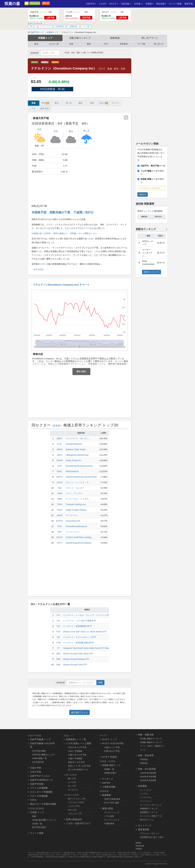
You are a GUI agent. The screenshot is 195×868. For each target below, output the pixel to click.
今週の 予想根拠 (75, 758)
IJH (58, 621)
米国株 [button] (149, 4)
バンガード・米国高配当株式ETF (78, 643)
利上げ (104, 103)
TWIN (60, 493)
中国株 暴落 (109, 824)
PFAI (60, 526)
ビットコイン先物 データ (151, 816)
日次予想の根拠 (39, 751)
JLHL (60, 444)
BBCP (60, 438)
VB (58, 637)
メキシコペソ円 (75, 814)
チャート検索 (175, 4)
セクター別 (54, 44)
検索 (100, 683)
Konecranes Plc (73, 521)
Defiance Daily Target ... (77, 449)
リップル (144, 794)
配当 (36, 44)
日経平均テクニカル (40, 776)
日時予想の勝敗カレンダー (44, 755)
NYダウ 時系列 (109, 757)
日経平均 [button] (91, 4)
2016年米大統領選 (148, 780)
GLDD (60, 482)
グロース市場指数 (39, 796)
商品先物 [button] (161, 4)
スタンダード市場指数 (41, 792)
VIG (58, 626)
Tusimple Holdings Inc (76, 504)
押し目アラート (150, 38)
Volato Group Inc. (74, 460)
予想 (45, 103)
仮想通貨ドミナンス (149, 812)
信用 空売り (45, 109)
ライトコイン (146, 801)
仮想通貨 (142, 786)
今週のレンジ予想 (112, 747)
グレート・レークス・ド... (78, 482)
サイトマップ (145, 825)
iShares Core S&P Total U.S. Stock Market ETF (85, 632)
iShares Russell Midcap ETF (76, 659)
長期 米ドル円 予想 (76, 762)
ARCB (60, 515)
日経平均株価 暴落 (112, 799)
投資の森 (12, 4)
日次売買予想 (38, 762)
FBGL (60, 471)
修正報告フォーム (79, 712)
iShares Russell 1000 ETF (75, 665)
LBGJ (60, 455)
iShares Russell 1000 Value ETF (78, 654)
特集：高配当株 (146, 735)
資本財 (35, 62)
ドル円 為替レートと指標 (78, 743)
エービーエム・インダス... (78, 499)
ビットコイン (146, 790)
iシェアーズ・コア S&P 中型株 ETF (80, 621)
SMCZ (60, 449)
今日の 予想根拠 (75, 751)
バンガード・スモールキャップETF (79, 637)
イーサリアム (146, 797)
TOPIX (33, 800)
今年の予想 (36, 772)
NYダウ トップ (109, 739)
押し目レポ (159, 44)
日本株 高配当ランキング (151, 739)
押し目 (46, 3)
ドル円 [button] (103, 4)
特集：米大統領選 (147, 769)
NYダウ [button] (114, 4)
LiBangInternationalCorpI (77, 455)
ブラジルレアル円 (76, 802)
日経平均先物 (37, 784)
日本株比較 (60, 26)
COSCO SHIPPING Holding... (79, 537)
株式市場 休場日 (39, 827)
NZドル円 (72, 810)
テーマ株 (86, 26)
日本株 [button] (138, 4)
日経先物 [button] (126, 4)
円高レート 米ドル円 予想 (79, 766)
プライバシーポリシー (150, 833)
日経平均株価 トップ (40, 739)
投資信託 (144, 763)
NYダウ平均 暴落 (112, 803)
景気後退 (124, 44)
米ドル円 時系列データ (78, 770)
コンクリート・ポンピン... (78, 438)
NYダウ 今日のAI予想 (113, 743)
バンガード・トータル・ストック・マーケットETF (87, 615)
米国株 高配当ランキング (151, 742)
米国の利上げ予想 (112, 751)
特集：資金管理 (146, 755)
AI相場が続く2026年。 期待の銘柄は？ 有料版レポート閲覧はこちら (64, 233)
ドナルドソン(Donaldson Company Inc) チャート (61, 285)
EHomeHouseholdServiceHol (79, 466)
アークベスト (72, 515)
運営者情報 (144, 829)
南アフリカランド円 (77, 799)
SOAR (60, 460)
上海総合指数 (109, 787)
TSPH (60, 504)
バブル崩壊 (109, 816)
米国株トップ (45, 38)
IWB (58, 665)
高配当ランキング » (151, 272)
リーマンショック (112, 812)
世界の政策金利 (74, 819)
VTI (58, 615)
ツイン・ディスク (74, 493)
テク (34, 109)
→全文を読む (38, 269)
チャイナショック (112, 820)
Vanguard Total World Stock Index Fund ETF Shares (87, 648)
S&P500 (106, 783)
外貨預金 (144, 759)
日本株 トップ (37, 812)
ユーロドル (73, 790)
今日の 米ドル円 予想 (77, 747)
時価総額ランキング (149, 809)
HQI (60, 488)
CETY (60, 543)
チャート (116, 103)
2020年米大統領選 (148, 777)
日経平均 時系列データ (41, 780)
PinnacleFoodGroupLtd (76, 526)
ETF (106, 44)
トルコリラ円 (74, 806)
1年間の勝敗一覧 (39, 758)
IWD (58, 654)
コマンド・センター (75, 488)
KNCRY (60, 521)
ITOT (58, 632)
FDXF (60, 510)
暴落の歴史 (108, 808)
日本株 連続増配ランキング (44, 820)
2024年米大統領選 (148, 773)
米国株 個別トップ (111, 765)
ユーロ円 (72, 782)
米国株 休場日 (110, 773)
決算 (71, 44)
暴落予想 (189, 4)
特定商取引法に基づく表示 (152, 837)
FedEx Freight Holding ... (77, 510)
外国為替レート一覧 (76, 739)
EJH (60, 466)
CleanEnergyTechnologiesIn (79, 543)
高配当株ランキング (80, 38)
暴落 (89, 44)
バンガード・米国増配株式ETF (77, 626)
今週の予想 (36, 768)
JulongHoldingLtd (74, 444)
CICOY (60, 537)
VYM (58, 643)
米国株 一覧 (109, 769)
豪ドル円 (72, 779)
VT (58, 648)
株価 (34, 103)
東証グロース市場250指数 (43, 804)
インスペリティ (73, 532)
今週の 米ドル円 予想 (77, 755)
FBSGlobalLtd (72, 471)
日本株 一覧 (37, 824)
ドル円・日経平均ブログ (78, 823)
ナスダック (108, 779)
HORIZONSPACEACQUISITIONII (81, 477)
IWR (58, 659)
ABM (60, 499)
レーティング (45, 26)
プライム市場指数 (39, 788)
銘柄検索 (115, 38)
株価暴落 (106, 795)
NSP (60, 532)
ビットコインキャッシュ (151, 805)
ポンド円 (72, 786)
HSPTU (59, 477)
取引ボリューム (147, 820)
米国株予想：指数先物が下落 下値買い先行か (63, 212)
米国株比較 (73, 26)
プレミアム (35, 3)
